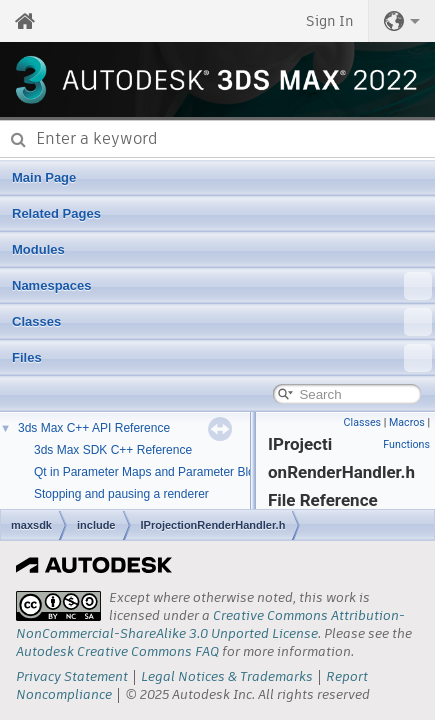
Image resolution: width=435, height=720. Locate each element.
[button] (402, 21)
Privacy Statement (72, 676)
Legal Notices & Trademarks (227, 676)
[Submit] (18, 139)
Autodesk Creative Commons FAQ (117, 651)
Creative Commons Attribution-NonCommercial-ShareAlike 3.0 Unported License (210, 624)
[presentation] (58, 606)
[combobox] (217, 139)
